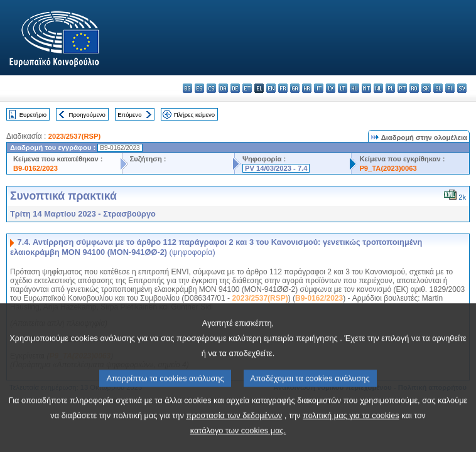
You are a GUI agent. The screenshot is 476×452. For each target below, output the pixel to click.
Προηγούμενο (87, 115)
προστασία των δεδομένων (234, 433)
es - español (199, 88)
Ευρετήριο (33, 115)
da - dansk (223, 88)
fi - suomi (450, 88)
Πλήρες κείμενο (194, 115)
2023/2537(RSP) (74, 136)
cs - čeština (211, 88)
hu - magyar (354, 88)
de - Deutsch (235, 88)
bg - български (187, 88)
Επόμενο (129, 115)
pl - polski (390, 88)
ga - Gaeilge (295, 88)
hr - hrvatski (307, 88)
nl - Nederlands (378, 88)
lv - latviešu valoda (331, 88)
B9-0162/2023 (35, 168)
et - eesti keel (247, 88)
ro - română (414, 88)
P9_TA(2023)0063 (388, 168)
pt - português (402, 88)
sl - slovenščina (438, 88)
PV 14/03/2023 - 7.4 (276, 168)
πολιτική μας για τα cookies (351, 433)
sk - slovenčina (426, 88)
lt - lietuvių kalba (343, 88)
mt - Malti (366, 88)
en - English (271, 88)
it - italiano (319, 88)
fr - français (283, 88)
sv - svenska (462, 88)
